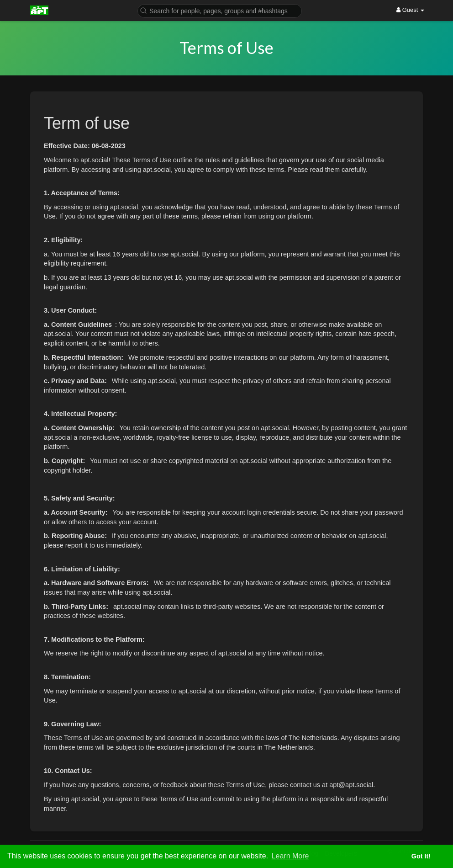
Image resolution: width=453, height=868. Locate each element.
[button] (220, 10)
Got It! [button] (421, 856)
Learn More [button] (290, 856)
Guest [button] (410, 10)
